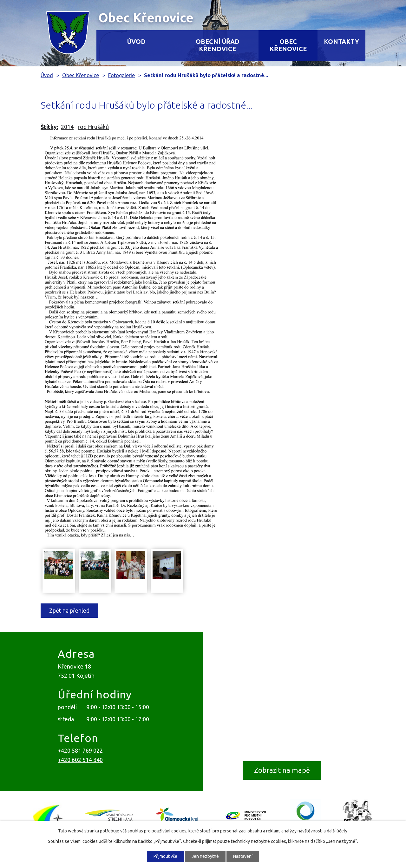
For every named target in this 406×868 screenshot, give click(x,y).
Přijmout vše (165, 856)
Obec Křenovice (288, 45)
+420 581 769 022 (80, 750)
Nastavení (243, 856)
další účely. (337, 831)
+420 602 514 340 (80, 760)
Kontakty (341, 42)
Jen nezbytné (205, 856)
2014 (67, 127)
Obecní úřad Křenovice (218, 45)
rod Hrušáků (93, 127)
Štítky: (49, 127)
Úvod (136, 42)
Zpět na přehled (69, 610)
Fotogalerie (121, 75)
